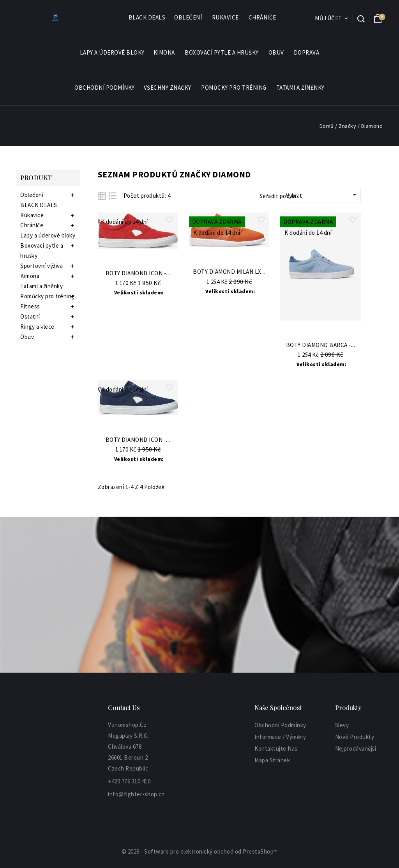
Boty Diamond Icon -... (138, 274)
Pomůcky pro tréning (234, 88)
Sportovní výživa (41, 266)
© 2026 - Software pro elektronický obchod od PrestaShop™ (200, 851)
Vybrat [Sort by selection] (322, 195)
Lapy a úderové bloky (112, 52)
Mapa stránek (272, 760)
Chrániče (263, 18)
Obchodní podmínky (105, 88)
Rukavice (226, 18)
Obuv (277, 53)
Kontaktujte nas (276, 748)
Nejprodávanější (356, 748)
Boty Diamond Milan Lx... (229, 272)
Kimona (165, 53)
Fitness (30, 306)
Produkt (36, 178)
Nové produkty (355, 737)
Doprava (307, 52)
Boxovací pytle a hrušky (222, 53)
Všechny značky (168, 88)
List (113, 196)
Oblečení (188, 18)
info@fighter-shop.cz (136, 794)
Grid (102, 196)
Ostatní (30, 316)
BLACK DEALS (147, 17)
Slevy (342, 725)
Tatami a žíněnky (300, 88)
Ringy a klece (37, 327)
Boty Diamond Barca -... (321, 345)
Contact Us (124, 708)
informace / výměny (280, 737)
